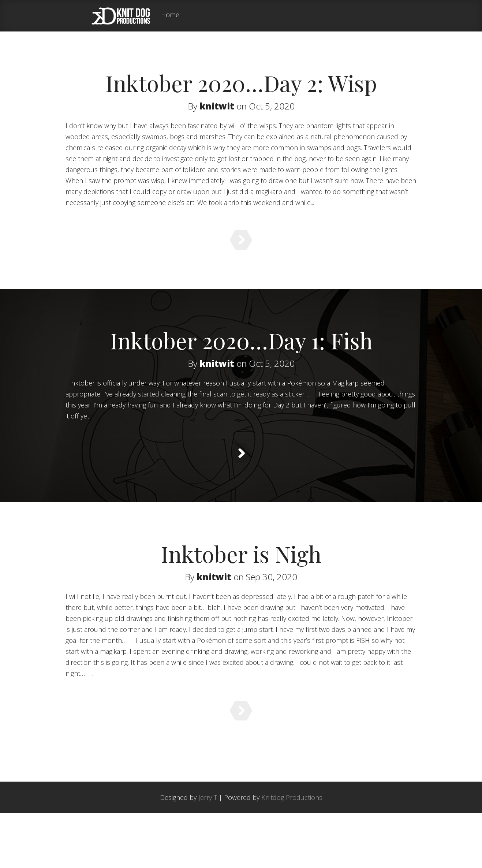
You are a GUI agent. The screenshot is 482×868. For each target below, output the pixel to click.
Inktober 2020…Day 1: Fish (241, 353)
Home (170, 15)
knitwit (217, 106)
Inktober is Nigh (241, 585)
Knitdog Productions (292, 852)
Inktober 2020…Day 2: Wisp (241, 83)
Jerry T (208, 852)
